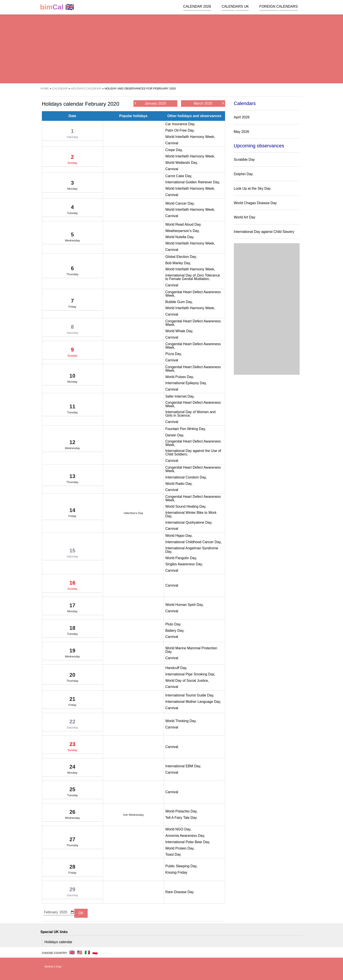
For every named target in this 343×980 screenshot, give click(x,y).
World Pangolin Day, (181, 558)
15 (72, 554)
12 (72, 446)
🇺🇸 (80, 952)
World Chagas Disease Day (255, 203)
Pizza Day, (173, 354)
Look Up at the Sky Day (252, 188)
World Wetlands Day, (182, 163)
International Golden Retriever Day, (193, 182)
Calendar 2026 (197, 6)
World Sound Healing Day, (186, 506)
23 (72, 748)
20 (72, 678)
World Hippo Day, (179, 536)
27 (72, 843)
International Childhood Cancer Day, (193, 542)
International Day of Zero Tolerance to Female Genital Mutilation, (193, 277)
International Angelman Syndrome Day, (192, 550)
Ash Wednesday (133, 815)
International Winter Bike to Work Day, (191, 514)
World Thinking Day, (181, 721)
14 (72, 514)
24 (72, 770)
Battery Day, (175, 631)
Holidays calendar (58, 942)
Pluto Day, (173, 624)
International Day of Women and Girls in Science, (190, 414)
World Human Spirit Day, (184, 605)
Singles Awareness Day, (184, 564)
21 (72, 702)
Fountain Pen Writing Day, (186, 429)
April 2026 (242, 117)
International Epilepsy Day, (186, 383)
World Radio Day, (179, 484)
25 (72, 793)
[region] (171, 48)
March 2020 (209, 103)
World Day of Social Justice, (187, 681)
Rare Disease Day (179, 892)
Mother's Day (53, 967)
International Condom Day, (186, 477)
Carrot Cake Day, (179, 176)
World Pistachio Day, (181, 811)
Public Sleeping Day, (181, 866)
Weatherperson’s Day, (182, 231)
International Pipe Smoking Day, (190, 674)
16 (72, 586)
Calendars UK (235, 6)
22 (72, 725)
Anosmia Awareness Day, (185, 836)
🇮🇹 (87, 952)
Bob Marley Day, (178, 263)
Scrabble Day (244, 160)
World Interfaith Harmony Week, (190, 137)
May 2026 (242, 132)
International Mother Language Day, (193, 702)
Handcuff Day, (176, 668)
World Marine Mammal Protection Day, (191, 650)
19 (72, 654)
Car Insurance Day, (180, 124)
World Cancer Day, (180, 203)
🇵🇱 (95, 952)
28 (72, 870)
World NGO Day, (178, 829)
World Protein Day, (180, 848)
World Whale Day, (179, 331)
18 (72, 631)
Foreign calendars (278, 6)
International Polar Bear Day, (188, 842)
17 (72, 609)
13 (72, 480)
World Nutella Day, (180, 237)
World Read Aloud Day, (183, 224)
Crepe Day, (174, 150)
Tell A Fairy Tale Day (181, 818)
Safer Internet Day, (180, 396)
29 (72, 893)
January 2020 (150, 103)
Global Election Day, (181, 257)
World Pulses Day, (179, 377)
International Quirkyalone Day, (189, 522)
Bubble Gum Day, (179, 302)
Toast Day (173, 854)
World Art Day (245, 217)
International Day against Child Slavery (264, 232)
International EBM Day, (183, 766)
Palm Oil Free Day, (180, 130)
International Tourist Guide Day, (190, 695)
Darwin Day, (175, 435)
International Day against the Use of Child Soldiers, (193, 453)
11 (72, 410)
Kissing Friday (176, 872)
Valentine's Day (133, 513)
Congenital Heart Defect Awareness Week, (193, 294)
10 (72, 379)
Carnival (172, 143)
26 (72, 815)
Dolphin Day (243, 174)
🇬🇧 (57, 7)
